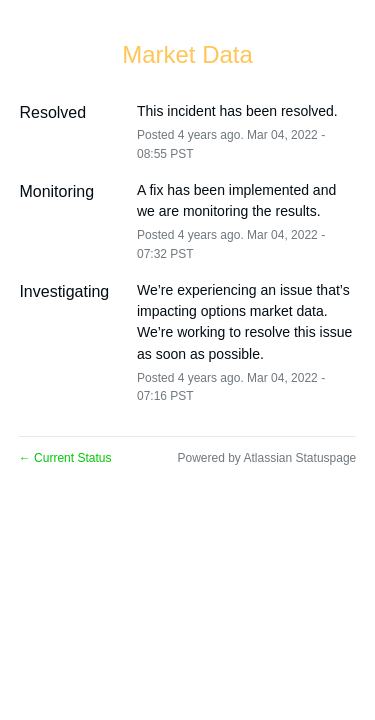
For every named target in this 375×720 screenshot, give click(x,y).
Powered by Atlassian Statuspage (266, 458)
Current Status (65, 458)
